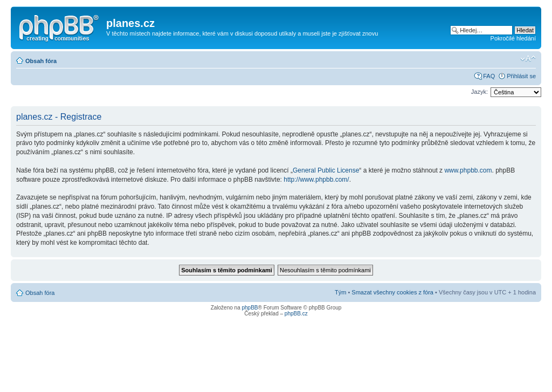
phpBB (250, 308)
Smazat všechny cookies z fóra (392, 292)
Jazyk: (479, 92)
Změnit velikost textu (528, 59)
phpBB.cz (296, 314)
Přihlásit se (521, 76)
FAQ (489, 76)
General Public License (326, 170)
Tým (340, 292)
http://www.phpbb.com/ (316, 180)
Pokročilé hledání (513, 38)
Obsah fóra (41, 61)
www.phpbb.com (468, 170)
